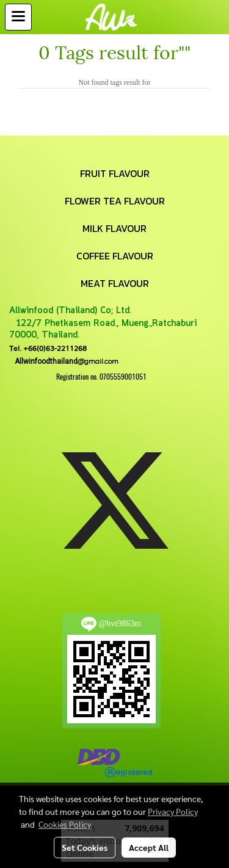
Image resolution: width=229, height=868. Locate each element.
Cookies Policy (65, 824)
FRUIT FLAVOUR (115, 173)
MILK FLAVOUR (114, 228)
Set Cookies (85, 847)
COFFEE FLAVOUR (115, 256)
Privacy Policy (173, 811)
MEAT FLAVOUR (115, 283)
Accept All (149, 847)
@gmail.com (64, 361)
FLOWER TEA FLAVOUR (115, 201)
